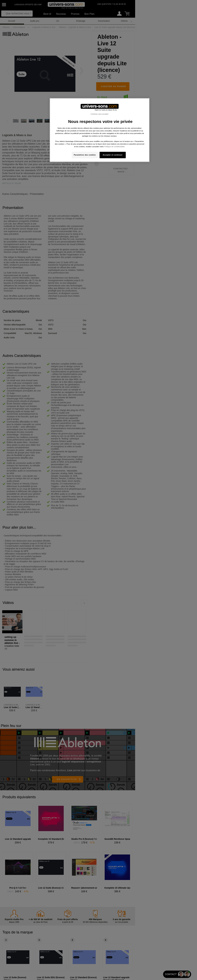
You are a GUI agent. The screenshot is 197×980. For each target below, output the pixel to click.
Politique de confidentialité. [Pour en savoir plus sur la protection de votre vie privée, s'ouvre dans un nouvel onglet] (115, 147)
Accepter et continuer (113, 155)
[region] (100, 130)
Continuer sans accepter (100, 114)
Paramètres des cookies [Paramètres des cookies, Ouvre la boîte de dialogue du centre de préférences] (85, 155)
